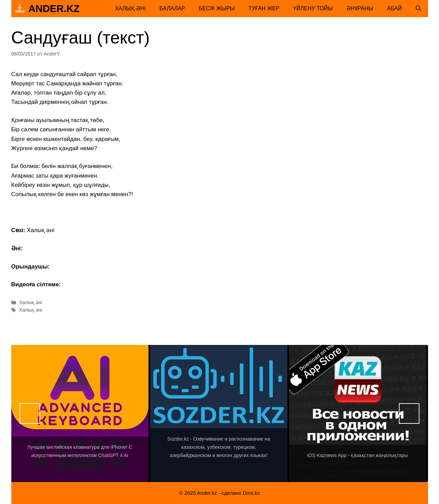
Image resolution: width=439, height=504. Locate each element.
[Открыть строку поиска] (418, 9)
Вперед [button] (409, 413)
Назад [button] (30, 413)
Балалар (172, 8)
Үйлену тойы (313, 8)
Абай (395, 8)
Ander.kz (54, 9)
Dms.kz (251, 493)
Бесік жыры (217, 8)
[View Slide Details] (80, 413)
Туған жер (264, 8)
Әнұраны (360, 8)
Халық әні (130, 8)
